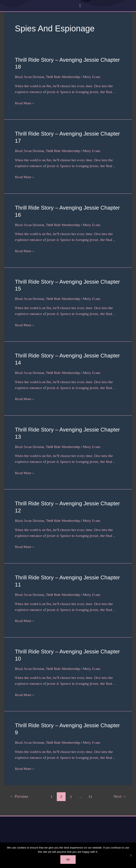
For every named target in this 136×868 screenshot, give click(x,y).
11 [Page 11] (90, 796)
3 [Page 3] (71, 796)
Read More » (24, 103)
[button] (80, 6)
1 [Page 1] (51, 796)
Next (120, 796)
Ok (68, 860)
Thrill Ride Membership (63, 77)
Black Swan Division (29, 77)
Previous (19, 796)
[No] (131, 855)
